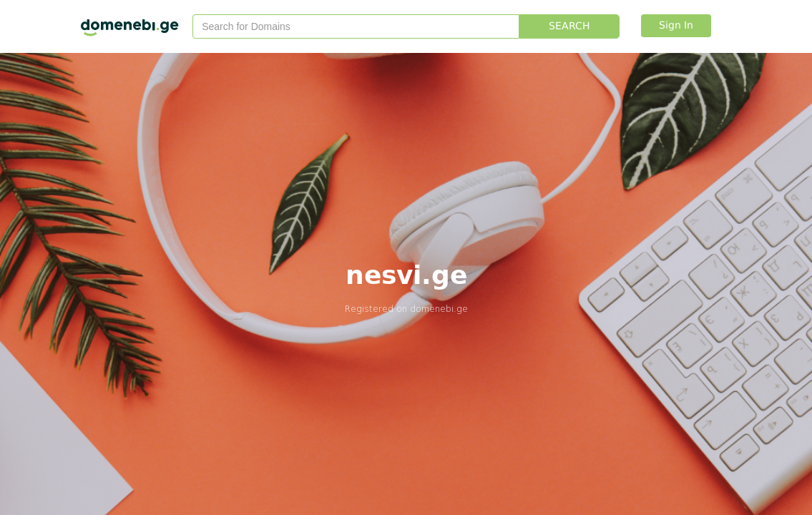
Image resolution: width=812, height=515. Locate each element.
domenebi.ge (439, 309)
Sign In (676, 26)
